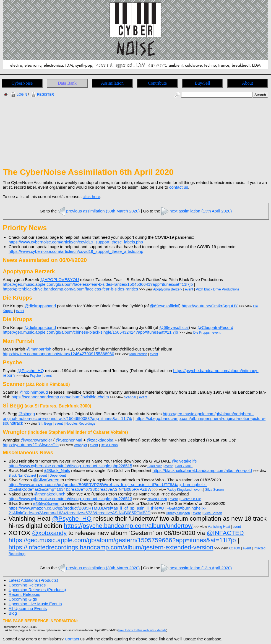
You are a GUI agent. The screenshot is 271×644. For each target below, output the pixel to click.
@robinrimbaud (34, 392)
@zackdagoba (100, 440)
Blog (13, 613)
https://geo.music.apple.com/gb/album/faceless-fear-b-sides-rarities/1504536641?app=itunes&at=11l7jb (98, 284)
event (189, 289)
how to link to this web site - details (142, 630)
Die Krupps (201, 333)
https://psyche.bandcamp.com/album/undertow (128, 526)
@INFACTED (225, 533)
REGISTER (42, 95)
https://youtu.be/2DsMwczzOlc (31, 445)
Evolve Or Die (191, 499)
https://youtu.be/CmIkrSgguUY (210, 306)
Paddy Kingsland (179, 490)
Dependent (58, 476)
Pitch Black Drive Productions (217, 289)
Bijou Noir (155, 466)
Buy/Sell (202, 83)
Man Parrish (138, 354)
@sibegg (27, 414)
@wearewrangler (37, 440)
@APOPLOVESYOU (60, 280)
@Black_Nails (57, 470)
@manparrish (39, 349)
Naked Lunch (157, 499)
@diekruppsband (40, 306)
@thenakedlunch (50, 494)
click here (91, 197)
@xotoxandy (49, 533)
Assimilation (112, 83)
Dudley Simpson (178, 513)
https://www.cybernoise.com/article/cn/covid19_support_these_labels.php (76, 242)
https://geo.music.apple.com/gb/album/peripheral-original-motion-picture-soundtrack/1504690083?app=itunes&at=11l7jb (128, 416)
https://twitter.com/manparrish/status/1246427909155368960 (58, 354)
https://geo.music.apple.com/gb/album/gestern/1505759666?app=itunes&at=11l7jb (122, 540)
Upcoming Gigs (23, 599)
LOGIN (18, 95)
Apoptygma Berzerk (168, 289)
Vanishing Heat (219, 527)
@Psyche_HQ (31, 371)
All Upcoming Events (28, 608)
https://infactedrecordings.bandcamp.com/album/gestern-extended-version (111, 547)
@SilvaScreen (46, 480)
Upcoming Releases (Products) (37, 590)
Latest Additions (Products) (33, 580)
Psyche (35, 376)
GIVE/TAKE (184, 466)
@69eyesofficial (165, 306)
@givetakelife (184, 461)
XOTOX (234, 548)
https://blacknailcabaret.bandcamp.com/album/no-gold (202, 470)
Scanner (130, 397)
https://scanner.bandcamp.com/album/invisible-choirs (60, 397)
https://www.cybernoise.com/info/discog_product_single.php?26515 (70, 466)
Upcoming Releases (27, 585)
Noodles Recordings (80, 424)
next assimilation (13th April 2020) (196, 211)
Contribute (157, 83)
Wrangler (80, 445)
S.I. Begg (45, 424)
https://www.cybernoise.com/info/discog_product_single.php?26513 (70, 499)
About (247, 83)
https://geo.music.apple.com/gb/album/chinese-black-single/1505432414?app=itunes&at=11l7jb (90, 332)
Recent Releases (24, 594)
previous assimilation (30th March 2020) (98, 211)
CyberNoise (22, 83)
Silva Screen (214, 490)
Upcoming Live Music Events (35, 604)
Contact (72, 639)
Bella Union (109, 445)
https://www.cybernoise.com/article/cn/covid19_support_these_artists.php (76, 251)
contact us (179, 187)
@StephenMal (69, 440)
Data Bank (67, 83)
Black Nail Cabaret (22, 476)
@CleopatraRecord (216, 327)
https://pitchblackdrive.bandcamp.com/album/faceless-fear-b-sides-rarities (70, 289)
